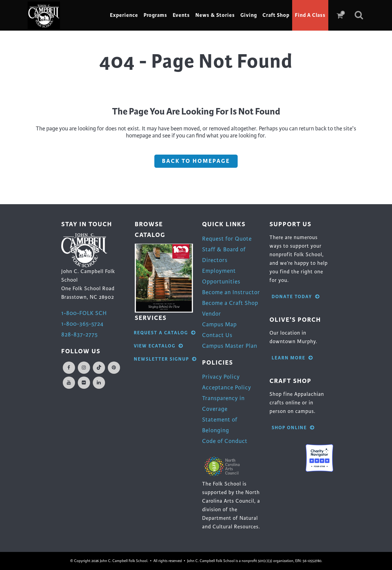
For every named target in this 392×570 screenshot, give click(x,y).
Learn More (292, 358)
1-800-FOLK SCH (84, 313)
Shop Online (293, 428)
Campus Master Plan (230, 346)
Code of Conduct (225, 441)
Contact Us (217, 335)
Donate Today (296, 297)
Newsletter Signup (165, 359)
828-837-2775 (79, 334)
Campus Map (219, 324)
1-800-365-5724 (82, 324)
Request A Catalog (165, 333)
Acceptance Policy (227, 387)
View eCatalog (159, 346)
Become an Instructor (231, 292)
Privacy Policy (221, 377)
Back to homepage (196, 161)
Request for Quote (227, 239)
